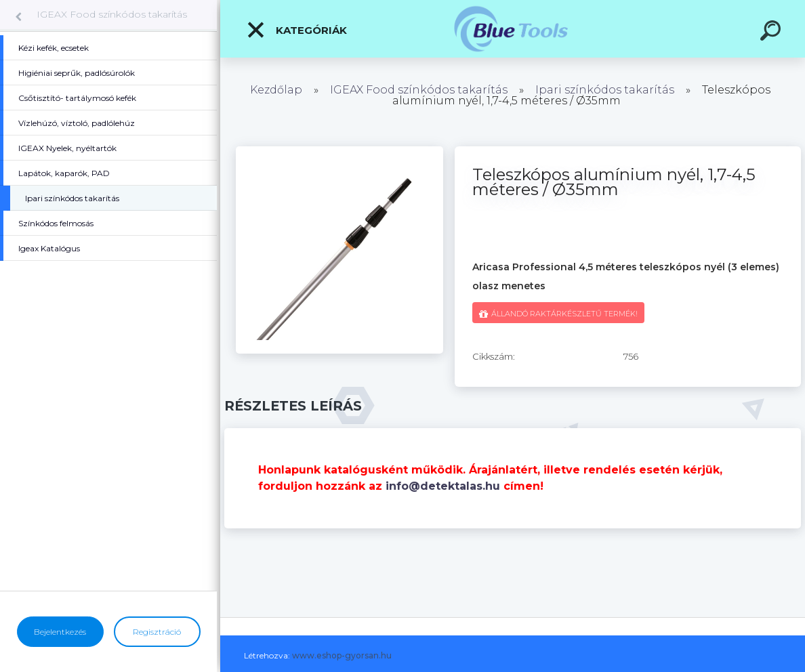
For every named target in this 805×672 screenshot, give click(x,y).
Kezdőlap (276, 90)
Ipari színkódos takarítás (605, 90)
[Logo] (513, 29)
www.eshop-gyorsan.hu (342, 655)
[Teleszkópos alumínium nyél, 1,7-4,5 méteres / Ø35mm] (339, 151)
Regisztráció (157, 632)
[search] (772, 33)
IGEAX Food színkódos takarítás (112, 14)
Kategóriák (296, 30)
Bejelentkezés (60, 632)
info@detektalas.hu (443, 486)
